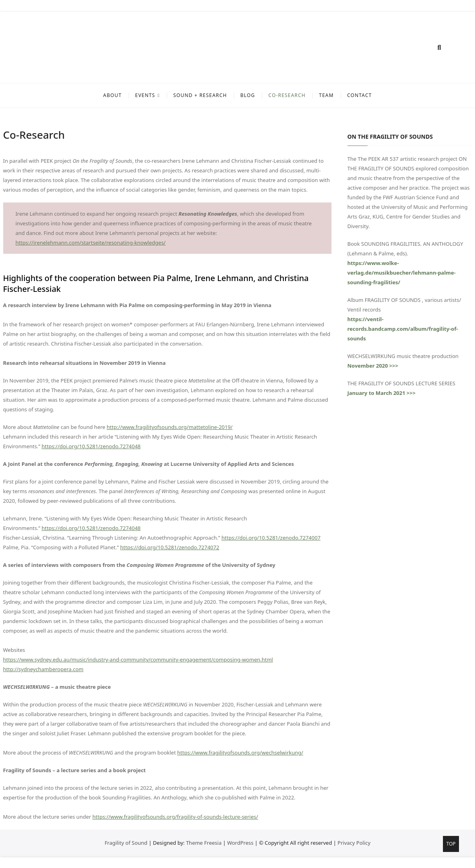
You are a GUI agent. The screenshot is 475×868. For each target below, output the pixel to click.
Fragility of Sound (126, 843)
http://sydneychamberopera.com (43, 669)
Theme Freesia (204, 843)
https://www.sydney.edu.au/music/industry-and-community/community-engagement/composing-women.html (138, 660)
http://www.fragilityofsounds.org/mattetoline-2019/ (170, 427)
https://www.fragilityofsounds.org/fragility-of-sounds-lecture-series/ (175, 817)
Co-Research (287, 95)
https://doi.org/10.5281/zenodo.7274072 (170, 547)
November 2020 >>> (373, 366)
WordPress (241, 843)
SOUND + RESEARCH (200, 95)
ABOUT (112, 95)
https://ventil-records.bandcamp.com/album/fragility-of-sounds (403, 329)
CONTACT (360, 95)
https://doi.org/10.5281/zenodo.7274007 (271, 538)
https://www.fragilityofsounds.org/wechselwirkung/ (240, 753)
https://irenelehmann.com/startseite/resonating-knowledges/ (90, 243)
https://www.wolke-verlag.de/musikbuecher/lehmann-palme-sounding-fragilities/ (402, 273)
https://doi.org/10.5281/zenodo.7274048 (91, 446)
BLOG (248, 95)
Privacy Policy (354, 843)
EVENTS (145, 95)
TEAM (326, 95)
